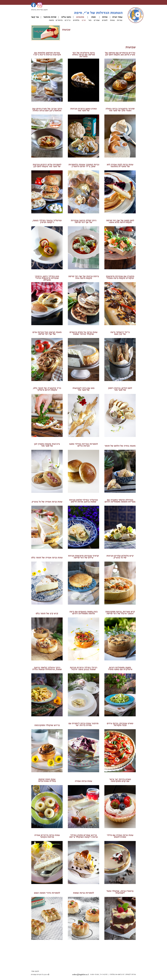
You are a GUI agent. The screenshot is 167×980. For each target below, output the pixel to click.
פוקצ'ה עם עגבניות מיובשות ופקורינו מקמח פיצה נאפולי (120, 277)
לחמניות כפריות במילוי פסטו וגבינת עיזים (83, 445)
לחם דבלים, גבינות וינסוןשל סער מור (120, 389)
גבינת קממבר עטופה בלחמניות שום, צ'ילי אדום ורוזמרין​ (83, 166)
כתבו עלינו (66, 17)
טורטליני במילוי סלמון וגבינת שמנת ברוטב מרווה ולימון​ (83, 501)
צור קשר (35, 17)
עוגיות (120, 20)
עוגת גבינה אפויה (83, 781)
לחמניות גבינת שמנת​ (83, 893)
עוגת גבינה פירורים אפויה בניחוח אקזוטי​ (47, 836)
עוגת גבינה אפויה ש (53, 502)
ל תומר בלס (37, 558)
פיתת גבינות (92, 276)
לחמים (105, 20)
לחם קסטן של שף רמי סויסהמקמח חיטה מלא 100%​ (120, 221)
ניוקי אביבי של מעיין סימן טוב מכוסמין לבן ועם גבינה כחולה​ (47, 110)
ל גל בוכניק (37, 502)
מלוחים (76, 20)
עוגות (112, 20)
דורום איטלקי (44, 390)
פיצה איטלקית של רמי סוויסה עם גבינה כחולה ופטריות (83, 55)
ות (92, 17)
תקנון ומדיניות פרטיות (39, 10)
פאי (90, 20)
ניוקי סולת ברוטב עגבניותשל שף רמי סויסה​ (84, 221)
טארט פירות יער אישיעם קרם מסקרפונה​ (120, 780)
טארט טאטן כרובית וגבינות (83, 109)
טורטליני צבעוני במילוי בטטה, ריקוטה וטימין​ (47, 221)
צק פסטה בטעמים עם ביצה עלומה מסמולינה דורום (83, 613)
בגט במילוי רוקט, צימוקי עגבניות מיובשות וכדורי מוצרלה (47, 278)
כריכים (68, 20)
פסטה (51, 20)
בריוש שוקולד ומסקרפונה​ (47, 725)
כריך (59, 388)
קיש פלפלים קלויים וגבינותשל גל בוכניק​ (120, 557)
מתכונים (80, 17)
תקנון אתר (35, 971)
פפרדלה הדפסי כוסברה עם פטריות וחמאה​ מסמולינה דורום (120, 501)
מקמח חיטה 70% (83, 278)
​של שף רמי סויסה (77, 276)
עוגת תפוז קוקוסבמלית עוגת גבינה (47, 780)
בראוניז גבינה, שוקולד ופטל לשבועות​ (120, 892)
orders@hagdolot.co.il (80, 975)
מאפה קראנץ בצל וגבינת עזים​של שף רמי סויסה (47, 333)
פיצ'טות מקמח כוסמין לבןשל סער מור (47, 445)
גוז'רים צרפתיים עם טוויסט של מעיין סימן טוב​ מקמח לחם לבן (120, 54)
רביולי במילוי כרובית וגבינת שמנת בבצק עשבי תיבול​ (84, 668)
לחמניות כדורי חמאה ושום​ (47, 893)
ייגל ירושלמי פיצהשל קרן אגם (119, 333)
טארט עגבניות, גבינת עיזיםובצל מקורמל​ (120, 724)
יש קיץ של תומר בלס (46, 613)
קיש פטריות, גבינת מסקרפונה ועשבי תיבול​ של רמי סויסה (120, 613)
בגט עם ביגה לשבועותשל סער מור (83, 389)
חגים (84, 20)
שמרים (97, 20)
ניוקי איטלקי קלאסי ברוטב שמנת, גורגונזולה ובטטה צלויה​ (47, 668)
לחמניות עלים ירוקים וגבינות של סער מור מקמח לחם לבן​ (47, 166)
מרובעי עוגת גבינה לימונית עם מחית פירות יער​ (83, 724)
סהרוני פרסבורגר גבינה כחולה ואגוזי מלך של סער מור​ (120, 110)
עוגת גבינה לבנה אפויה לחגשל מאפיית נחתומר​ (120, 166)
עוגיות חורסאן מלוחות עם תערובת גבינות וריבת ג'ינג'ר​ (47, 54)
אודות (105, 17)
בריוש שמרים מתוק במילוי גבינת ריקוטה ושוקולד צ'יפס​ (84, 836)
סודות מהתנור (50, 17)
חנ (95, 17)
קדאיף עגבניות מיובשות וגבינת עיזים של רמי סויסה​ (83, 557)
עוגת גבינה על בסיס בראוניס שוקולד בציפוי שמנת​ (83, 333)
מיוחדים (59, 20)
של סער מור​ (84, 111)
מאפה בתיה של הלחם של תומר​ (120, 446)
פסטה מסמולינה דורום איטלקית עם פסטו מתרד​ (120, 668)
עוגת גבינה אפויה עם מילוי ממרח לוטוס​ (120, 836)
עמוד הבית (117, 17)
